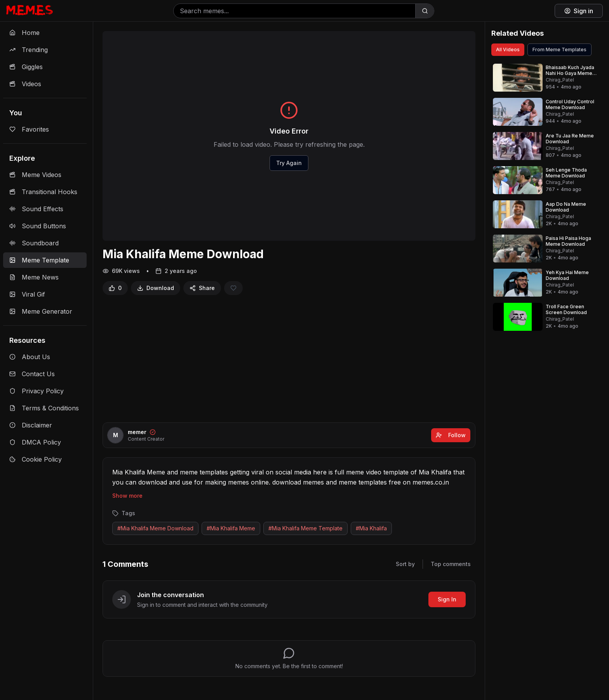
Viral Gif (27, 294)
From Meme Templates (559, 50)
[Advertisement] (289, 359)
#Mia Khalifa (371, 528)
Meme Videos (35, 175)
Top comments (451, 564)
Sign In (447, 599)
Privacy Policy (37, 391)
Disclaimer (31, 425)
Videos (25, 84)
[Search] (425, 11)
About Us (30, 357)
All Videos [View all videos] (508, 50)
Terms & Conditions (44, 408)
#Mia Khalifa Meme (231, 528)
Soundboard (34, 243)
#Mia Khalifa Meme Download (155, 528)
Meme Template (39, 260)
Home (24, 33)
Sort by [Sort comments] (405, 564)
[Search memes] (294, 11)
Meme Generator (41, 311)
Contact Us (32, 374)
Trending (29, 50)
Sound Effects (36, 209)
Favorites (29, 129)
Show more (127, 496)
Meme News (34, 277)
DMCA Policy (35, 442)
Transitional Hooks (43, 192)
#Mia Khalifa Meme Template (305, 528)
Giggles (26, 67)
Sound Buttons (38, 226)
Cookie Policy (36, 459)
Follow (451, 435)
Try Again (289, 163)
